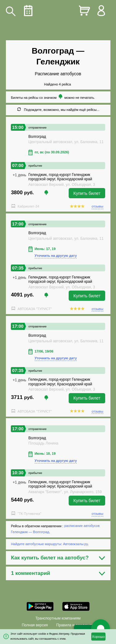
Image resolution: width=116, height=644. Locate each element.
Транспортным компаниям (58, 618)
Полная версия (35, 625)
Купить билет (87, 193)
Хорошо (98, 637)
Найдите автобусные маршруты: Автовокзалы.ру (49, 544)
